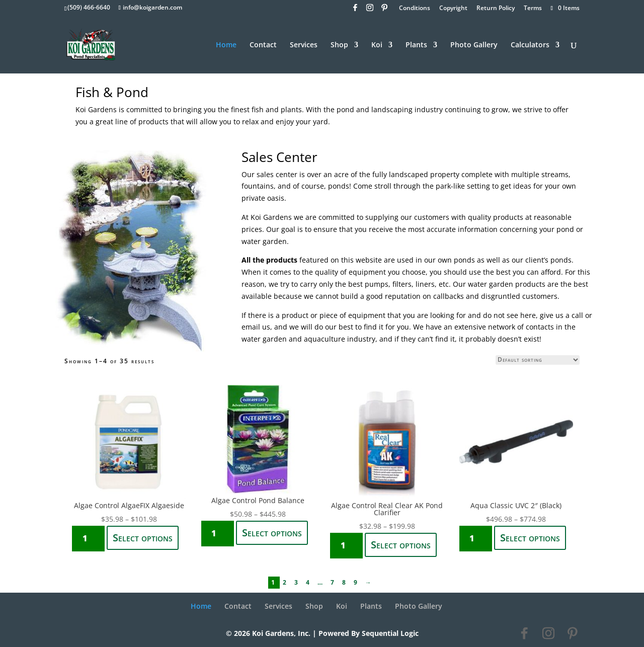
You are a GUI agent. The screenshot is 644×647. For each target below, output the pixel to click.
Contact (263, 45)
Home (226, 45)
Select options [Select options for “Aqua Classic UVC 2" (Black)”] (530, 538)
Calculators (530, 45)
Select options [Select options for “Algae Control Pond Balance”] (272, 533)
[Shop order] (538, 360)
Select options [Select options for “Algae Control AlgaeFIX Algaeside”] (143, 538)
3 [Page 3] (297, 582)
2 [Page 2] (286, 582)
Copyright (453, 9)
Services (304, 45)
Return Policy (496, 9)
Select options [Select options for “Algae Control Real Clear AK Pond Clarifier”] (401, 545)
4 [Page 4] (309, 582)
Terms (533, 9)
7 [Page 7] (333, 582)
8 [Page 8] (345, 582)
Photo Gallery (474, 45)
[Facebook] (355, 10)
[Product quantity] (88, 539)
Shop (339, 45)
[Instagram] (370, 10)
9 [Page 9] (356, 582)
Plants (416, 45)
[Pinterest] (384, 10)
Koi (377, 45)
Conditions (415, 9)
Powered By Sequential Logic (369, 633)
